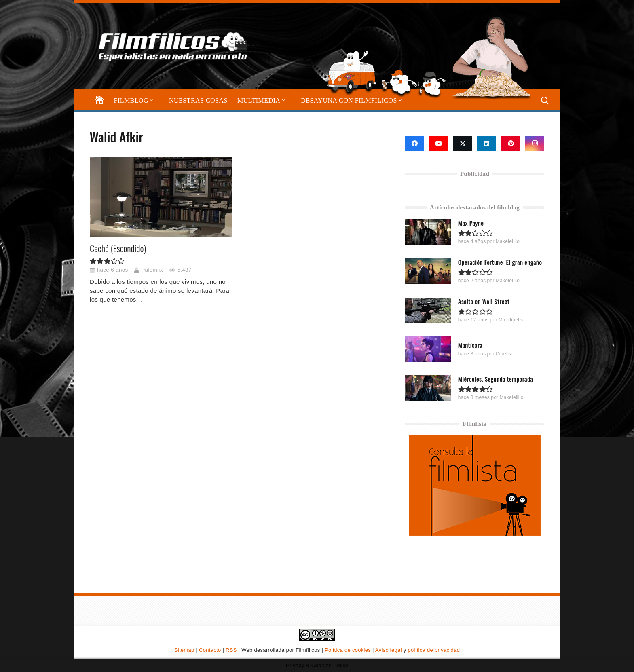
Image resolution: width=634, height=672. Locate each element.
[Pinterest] (511, 144)
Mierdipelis (511, 320)
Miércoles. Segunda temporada (496, 378)
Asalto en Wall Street (484, 301)
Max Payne (471, 223)
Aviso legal (389, 650)
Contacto (210, 650)
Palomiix (152, 270)
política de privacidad (434, 650)
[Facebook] (414, 144)
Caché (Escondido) (118, 248)
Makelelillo (508, 241)
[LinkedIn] (487, 144)
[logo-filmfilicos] (173, 46)
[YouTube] (439, 144)
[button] (151, 100)
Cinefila (504, 353)
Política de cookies (348, 650)
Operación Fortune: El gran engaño (500, 262)
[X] (463, 144)
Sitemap (184, 650)
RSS (231, 650)
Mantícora (470, 344)
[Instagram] (535, 144)
